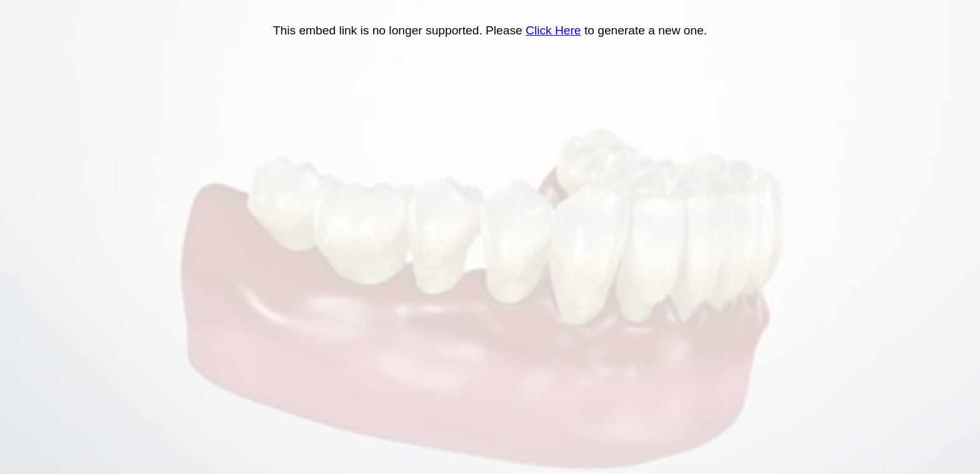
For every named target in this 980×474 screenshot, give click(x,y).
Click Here (553, 30)
